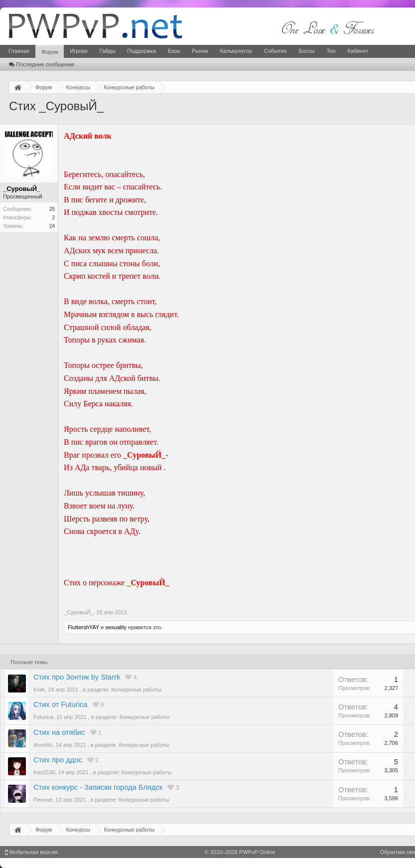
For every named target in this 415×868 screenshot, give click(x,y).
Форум (50, 52)
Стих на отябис (59, 732)
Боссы (306, 51)
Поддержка (141, 51)
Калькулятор (236, 51)
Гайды (107, 51)
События (275, 51)
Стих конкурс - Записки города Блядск (98, 787)
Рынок (200, 51)
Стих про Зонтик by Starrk (77, 677)
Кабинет (358, 51)
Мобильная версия (31, 852)
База (174, 51)
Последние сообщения (42, 64)
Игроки (78, 51)
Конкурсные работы (136, 690)
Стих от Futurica (60, 704)
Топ (331, 51)
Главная (19, 51)
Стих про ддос (58, 760)
